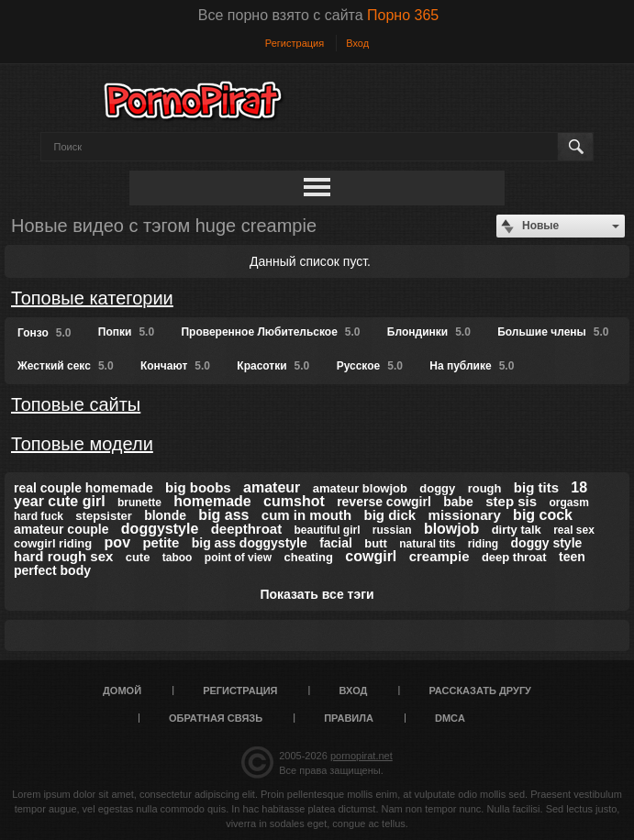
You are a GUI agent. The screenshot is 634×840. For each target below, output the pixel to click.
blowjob (451, 529)
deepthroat (247, 529)
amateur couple (61, 529)
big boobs (198, 487)
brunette (139, 503)
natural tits (427, 544)
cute (138, 557)
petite (161, 542)
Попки (126, 332)
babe (458, 502)
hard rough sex (63, 556)
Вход (357, 43)
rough (485, 488)
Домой (122, 691)
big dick (390, 515)
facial (336, 543)
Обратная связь (216, 718)
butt (376, 543)
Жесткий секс (66, 366)
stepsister (103, 516)
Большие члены (553, 332)
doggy (437, 488)
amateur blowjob (360, 488)
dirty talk (517, 530)
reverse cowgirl (384, 502)
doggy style (547, 543)
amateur (272, 487)
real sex (574, 530)
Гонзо (44, 333)
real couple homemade (83, 488)
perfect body (52, 570)
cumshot (294, 501)
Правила (349, 718)
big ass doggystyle (250, 543)
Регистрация (295, 43)
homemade (212, 501)
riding (483, 544)
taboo (178, 558)
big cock (543, 515)
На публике (472, 366)
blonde (165, 515)
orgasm (568, 503)
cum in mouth (306, 515)
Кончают (175, 366)
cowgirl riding (53, 543)
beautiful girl (328, 530)
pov (117, 542)
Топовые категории (92, 298)
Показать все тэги (317, 594)
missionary (465, 515)
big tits (536, 487)
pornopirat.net (361, 756)
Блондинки (429, 332)
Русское (370, 366)
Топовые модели (82, 444)
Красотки (273, 366)
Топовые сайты (76, 404)
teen (572, 557)
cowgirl (371, 556)
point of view (238, 558)
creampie (439, 556)
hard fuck (39, 516)
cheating (308, 557)
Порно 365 (403, 15)
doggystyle (160, 529)
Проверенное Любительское (270, 332)
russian (392, 530)
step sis (511, 501)
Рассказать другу (480, 691)
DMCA (450, 718)
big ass (223, 515)
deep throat (514, 557)
